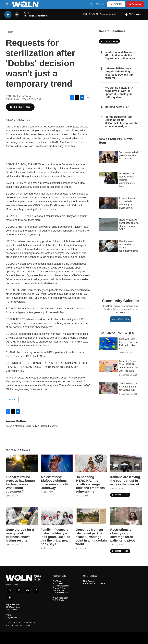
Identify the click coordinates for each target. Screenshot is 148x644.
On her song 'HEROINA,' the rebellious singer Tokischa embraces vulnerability (90, 484)
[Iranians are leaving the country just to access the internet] (126, 463)
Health (10, 32)
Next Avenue (89, 581)
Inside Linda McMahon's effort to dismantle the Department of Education (120, 55)
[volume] (17, 15)
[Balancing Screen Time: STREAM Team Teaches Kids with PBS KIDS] (108, 366)
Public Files (58, 584)
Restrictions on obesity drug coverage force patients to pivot (123, 535)
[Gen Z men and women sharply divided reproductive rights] (108, 246)
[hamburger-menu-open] (7, 4)
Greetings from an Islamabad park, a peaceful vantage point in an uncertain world (91, 537)
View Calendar (121, 319)
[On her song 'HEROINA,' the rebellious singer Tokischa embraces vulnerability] (91, 463)
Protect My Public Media (94, 584)
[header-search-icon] (91, 4)
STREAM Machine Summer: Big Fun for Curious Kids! (129, 387)
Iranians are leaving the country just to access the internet (125, 481)
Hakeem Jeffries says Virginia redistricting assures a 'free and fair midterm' (119, 73)
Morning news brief (117, 107)
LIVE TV (116, 4)
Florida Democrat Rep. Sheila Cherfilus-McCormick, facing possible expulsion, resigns (122, 122)
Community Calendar (121, 301)
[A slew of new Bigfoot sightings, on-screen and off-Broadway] (57, 463)
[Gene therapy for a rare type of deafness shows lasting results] (22, 516)
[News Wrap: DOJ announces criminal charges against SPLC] (108, 224)
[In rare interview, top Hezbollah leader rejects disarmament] (108, 203)
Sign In (100, 4)
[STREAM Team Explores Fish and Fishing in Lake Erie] (108, 344)
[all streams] (133, 14)
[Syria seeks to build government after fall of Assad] (108, 157)
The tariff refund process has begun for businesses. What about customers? (20, 484)
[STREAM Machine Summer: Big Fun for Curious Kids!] (108, 388)
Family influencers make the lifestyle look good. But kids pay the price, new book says (55, 537)
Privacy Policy (59, 588)
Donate (136, 4)
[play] (8, 15)
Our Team (57, 581)
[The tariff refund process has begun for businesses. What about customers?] (22, 463)
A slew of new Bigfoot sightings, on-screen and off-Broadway (54, 482)
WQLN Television (60, 598)
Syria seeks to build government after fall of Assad (129, 155)
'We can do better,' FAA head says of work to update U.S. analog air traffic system (119, 92)
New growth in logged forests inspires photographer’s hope (127, 180)
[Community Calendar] (121, 279)
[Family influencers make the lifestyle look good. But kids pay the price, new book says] (57, 516)
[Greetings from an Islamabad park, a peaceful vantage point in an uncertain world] (91, 516)
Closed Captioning (61, 586)
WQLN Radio (58, 600)
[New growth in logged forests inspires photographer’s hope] (108, 178)
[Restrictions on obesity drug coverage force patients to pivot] (126, 516)
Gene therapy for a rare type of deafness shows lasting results (20, 535)
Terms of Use (58, 590)
